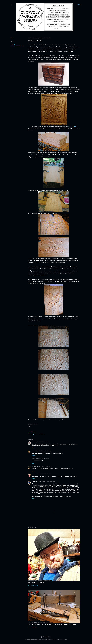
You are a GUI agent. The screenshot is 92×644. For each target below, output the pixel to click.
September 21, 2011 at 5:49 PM (46, 466)
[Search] (79, 5)
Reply (34, 448)
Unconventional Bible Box (17, 46)
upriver (34, 442)
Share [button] (12, 38)
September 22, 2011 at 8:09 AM (44, 474)
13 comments (34, 627)
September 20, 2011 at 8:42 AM (42, 459)
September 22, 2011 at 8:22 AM (48, 482)
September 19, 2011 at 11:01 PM (42, 442)
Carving (13, 44)
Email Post (33, 432)
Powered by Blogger (46, 637)
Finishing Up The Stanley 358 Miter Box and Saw (52, 624)
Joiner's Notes (72, 127)
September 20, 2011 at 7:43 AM (45, 451)
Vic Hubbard (35, 474)
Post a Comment (35, 585)
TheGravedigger (36, 466)
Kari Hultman (35, 451)
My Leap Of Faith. (36, 583)
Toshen (34, 459)
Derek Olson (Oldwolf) (37, 482)
